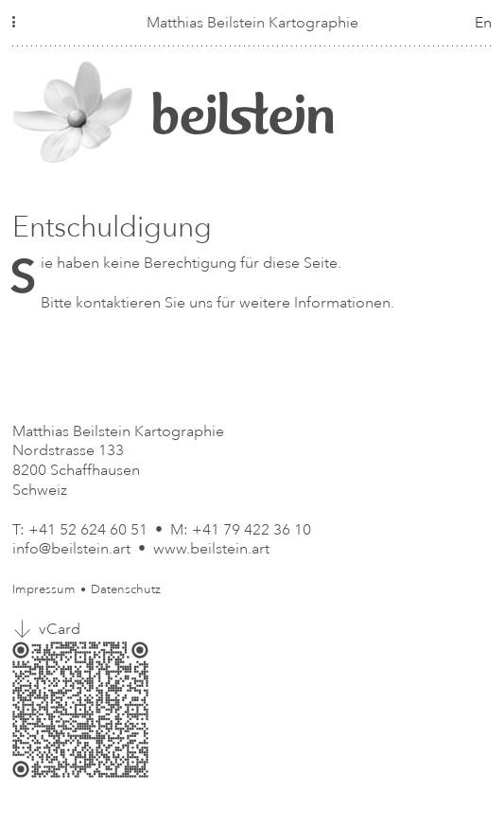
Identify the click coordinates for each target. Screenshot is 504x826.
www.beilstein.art (211, 549)
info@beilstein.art (71, 549)
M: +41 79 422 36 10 (241, 530)
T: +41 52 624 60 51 (80, 530)
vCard (60, 629)
